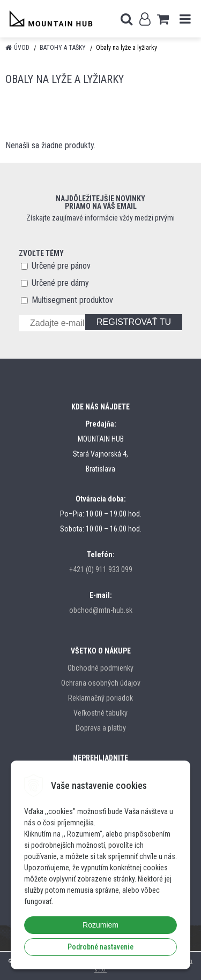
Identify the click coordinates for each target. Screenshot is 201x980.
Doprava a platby (101, 728)
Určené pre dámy (60, 283)
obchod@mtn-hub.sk (101, 610)
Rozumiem (100, 925)
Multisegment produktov (72, 300)
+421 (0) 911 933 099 (101, 569)
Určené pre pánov (61, 266)
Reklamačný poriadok (100, 698)
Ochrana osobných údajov (101, 683)
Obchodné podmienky (100, 668)
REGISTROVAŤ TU (134, 322)
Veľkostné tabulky (100, 713)
